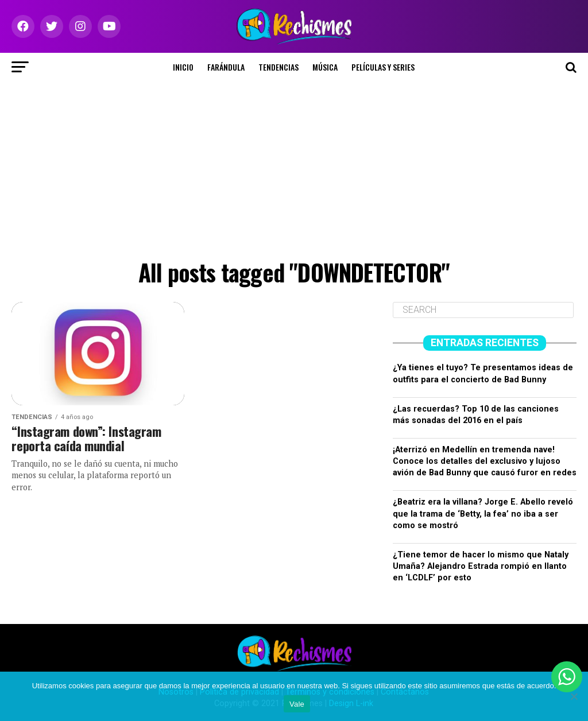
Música (325, 67)
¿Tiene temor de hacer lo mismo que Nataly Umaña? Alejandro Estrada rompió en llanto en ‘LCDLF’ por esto (481, 566)
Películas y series (383, 67)
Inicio (183, 67)
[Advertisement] (294, 168)
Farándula (226, 67)
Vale (297, 704)
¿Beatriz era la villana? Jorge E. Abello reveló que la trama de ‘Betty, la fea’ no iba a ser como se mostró (483, 513)
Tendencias (278, 67)
